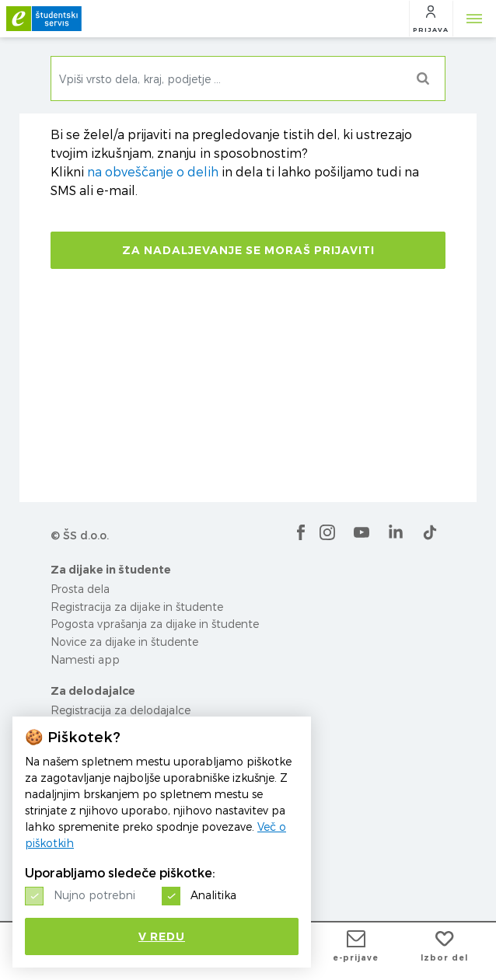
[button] (431, 19)
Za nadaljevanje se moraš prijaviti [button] (248, 250)
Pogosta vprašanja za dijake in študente (155, 624)
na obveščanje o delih (153, 172)
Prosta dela (80, 589)
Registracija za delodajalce (121, 710)
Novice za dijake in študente (124, 642)
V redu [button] (162, 936)
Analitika (213, 895)
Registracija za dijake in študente (137, 607)
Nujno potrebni (94, 895)
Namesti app (85, 659)
